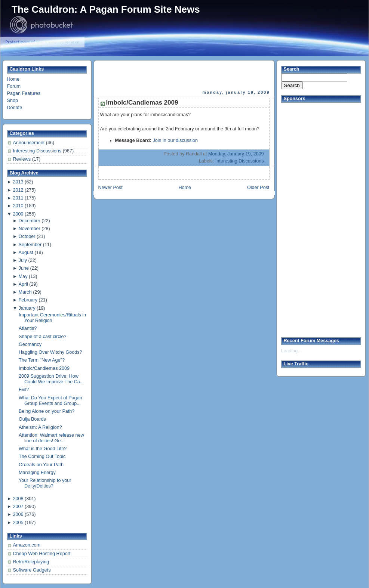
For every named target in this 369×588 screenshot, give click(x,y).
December (30, 221)
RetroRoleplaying (31, 562)
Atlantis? (28, 328)
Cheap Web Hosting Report (42, 554)
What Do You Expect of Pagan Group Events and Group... (50, 401)
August (26, 253)
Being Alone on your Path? (47, 411)
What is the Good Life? (43, 449)
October (27, 236)
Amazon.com (27, 545)
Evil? (24, 390)
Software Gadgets (32, 570)
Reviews (23, 159)
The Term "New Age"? (42, 360)
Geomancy (30, 344)
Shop (13, 100)
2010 (18, 206)
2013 (18, 182)
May (23, 276)
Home (13, 79)
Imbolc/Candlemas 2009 (44, 368)
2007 (18, 507)
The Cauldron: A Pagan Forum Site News (106, 9)
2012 (18, 190)
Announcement (30, 143)
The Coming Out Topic (42, 457)
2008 (18, 499)
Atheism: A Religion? (40, 427)
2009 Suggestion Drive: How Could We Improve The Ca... (51, 379)
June (24, 268)
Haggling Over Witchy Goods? (50, 352)
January (27, 308)
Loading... (291, 351)
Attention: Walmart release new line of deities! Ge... (51, 438)
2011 (18, 198)
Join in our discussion (175, 140)
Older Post (258, 188)
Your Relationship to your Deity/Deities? (45, 483)
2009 (18, 214)
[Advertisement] (185, 75)
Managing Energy (37, 473)
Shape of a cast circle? (43, 337)
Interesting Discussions (38, 151)
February (28, 300)
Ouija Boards (32, 419)
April (23, 284)
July (23, 260)
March (25, 292)
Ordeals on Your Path (41, 465)
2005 (18, 523)
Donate (15, 108)
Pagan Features (24, 93)
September (30, 245)
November (30, 229)
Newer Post (110, 188)
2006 (18, 514)
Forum (14, 86)
